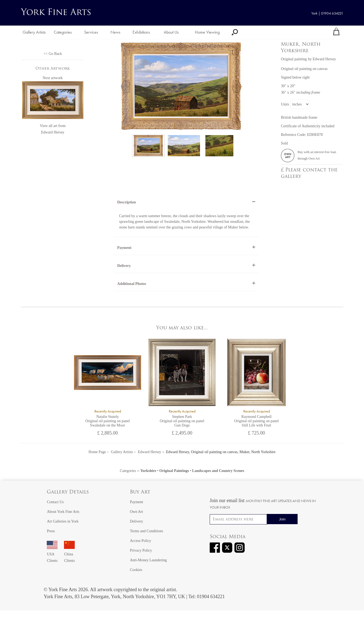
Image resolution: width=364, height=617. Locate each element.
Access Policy (140, 541)
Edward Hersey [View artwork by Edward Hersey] (324, 59)
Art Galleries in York (63, 521)
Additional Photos (132, 284)
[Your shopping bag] (336, 32)
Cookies (136, 570)
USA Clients (52, 554)
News (115, 32)
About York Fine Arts (63, 512)
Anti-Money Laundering (148, 560)
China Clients (69, 554)
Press (51, 531)
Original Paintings (174, 471)
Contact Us (55, 502)
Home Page (97, 452)
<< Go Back (53, 54)
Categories (63, 32)
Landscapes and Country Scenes (218, 471)
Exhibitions (141, 32)
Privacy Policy (141, 550)
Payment (124, 248)
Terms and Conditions (146, 531)
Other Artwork (53, 69)
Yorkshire (148, 471)
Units (285, 104)
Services (91, 32)
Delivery (124, 266)
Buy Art (140, 492)
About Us (171, 32)
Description (126, 202)
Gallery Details (68, 492)
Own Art (136, 512)
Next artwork (53, 78)
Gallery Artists (34, 32)
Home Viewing (207, 32)
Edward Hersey (53, 132)
